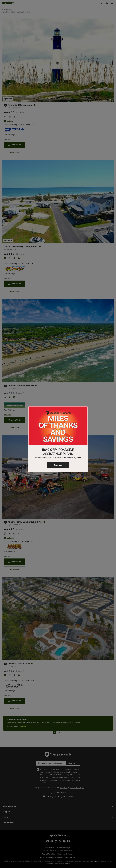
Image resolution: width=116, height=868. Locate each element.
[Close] (85, 410)
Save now (58, 465)
